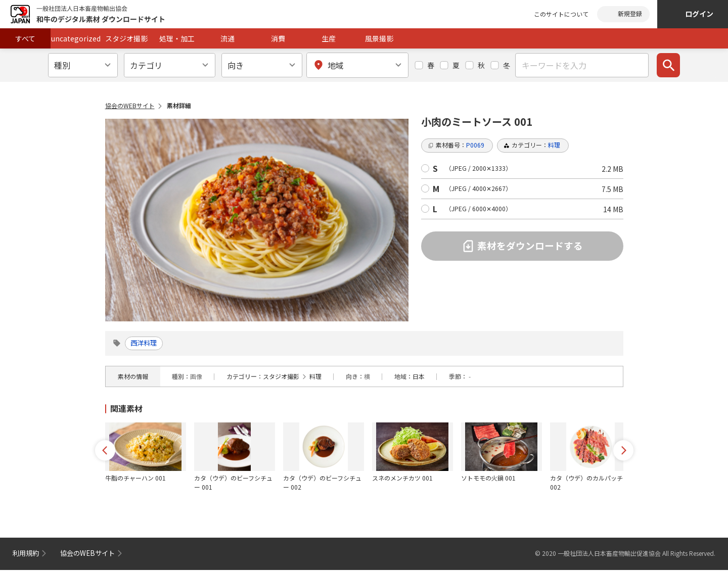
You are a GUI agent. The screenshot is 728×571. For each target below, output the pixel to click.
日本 (419, 377)
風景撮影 (379, 38)
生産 (329, 38)
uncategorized (76, 38)
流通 (227, 38)
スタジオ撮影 (126, 38)
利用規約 (27, 554)
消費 (278, 38)
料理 (315, 377)
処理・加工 (177, 38)
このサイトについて (561, 14)
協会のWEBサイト (130, 105)
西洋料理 (147, 344)
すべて (25, 38)
